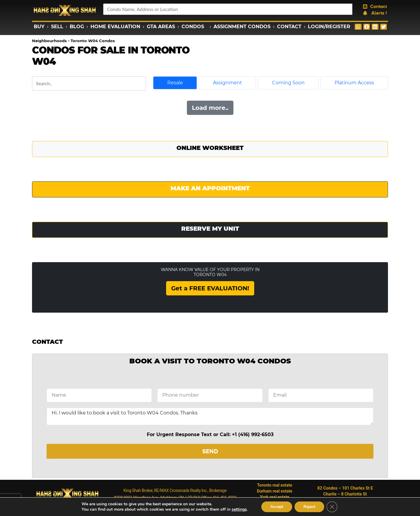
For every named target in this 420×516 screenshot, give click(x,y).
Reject (309, 507)
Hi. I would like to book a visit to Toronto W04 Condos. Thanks (210, 416)
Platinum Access (354, 83)
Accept (277, 507)
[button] (358, 27)
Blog (77, 27)
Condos (194, 27)
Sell (57, 27)
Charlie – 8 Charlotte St (345, 494)
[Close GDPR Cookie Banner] (332, 507)
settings (239, 509)
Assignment (227, 83)
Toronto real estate (275, 485)
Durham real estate (275, 491)
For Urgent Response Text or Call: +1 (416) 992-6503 (210, 435)
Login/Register (329, 27)
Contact (289, 27)
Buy (39, 27)
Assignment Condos (242, 27)
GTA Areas (161, 27)
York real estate (275, 497)
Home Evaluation (115, 27)
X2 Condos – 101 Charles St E (345, 488)
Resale (175, 83)
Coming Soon (288, 83)
